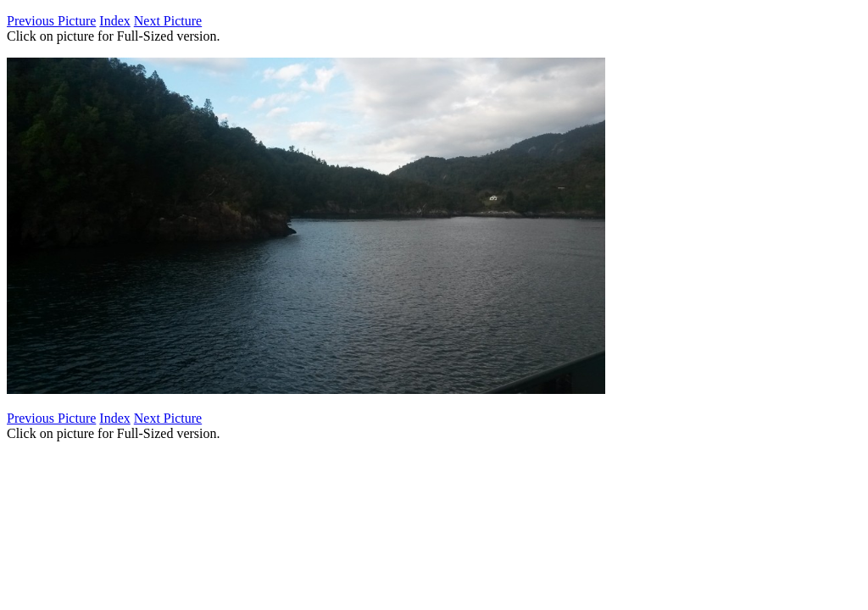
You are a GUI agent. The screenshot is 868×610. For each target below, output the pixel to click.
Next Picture (168, 21)
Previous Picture (51, 21)
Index (114, 21)
